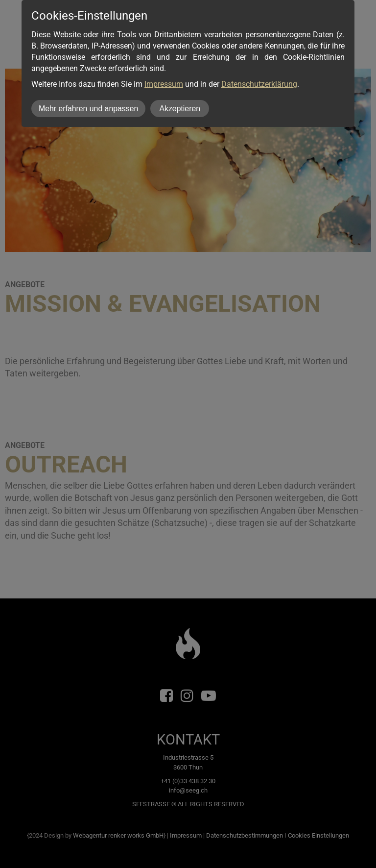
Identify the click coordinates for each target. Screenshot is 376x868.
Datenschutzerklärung (259, 84)
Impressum (164, 84)
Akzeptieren (180, 109)
